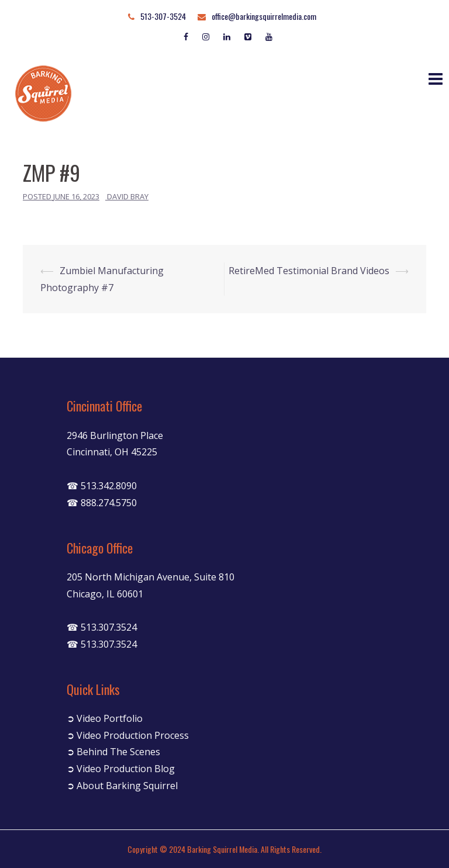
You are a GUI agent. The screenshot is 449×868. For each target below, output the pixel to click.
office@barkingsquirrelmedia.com (264, 16)
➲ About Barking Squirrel (122, 786)
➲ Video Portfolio (105, 718)
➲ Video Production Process (128, 735)
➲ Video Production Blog (121, 769)
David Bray (128, 196)
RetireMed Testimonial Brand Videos (309, 271)
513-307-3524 (163, 16)
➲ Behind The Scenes (113, 752)
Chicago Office (100, 548)
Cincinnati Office (104, 406)
